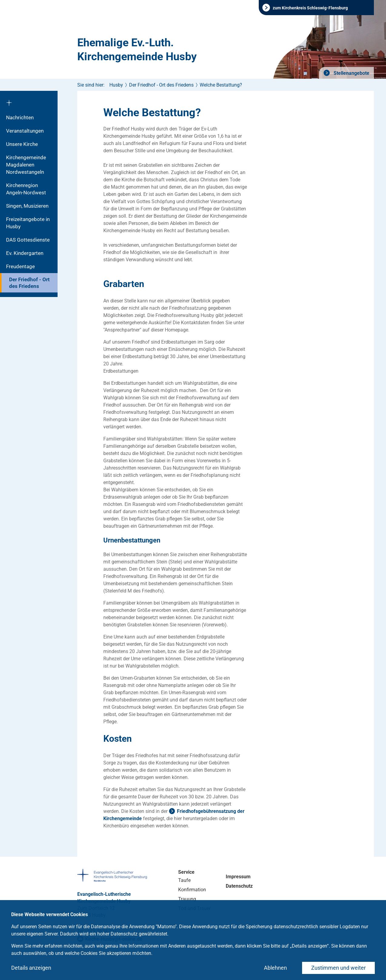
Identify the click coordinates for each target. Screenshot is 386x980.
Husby (116, 85)
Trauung (187, 899)
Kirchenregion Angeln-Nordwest (26, 189)
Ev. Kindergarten (25, 253)
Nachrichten (20, 117)
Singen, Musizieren (27, 206)
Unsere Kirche (22, 144)
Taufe (184, 880)
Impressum (238, 877)
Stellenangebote (351, 73)
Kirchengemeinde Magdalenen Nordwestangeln (26, 165)
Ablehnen (275, 968)
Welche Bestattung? (221, 85)
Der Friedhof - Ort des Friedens (29, 283)
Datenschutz (239, 886)
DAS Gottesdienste (28, 240)
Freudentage (20, 266)
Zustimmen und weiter (338, 968)
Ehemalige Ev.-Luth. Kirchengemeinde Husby (137, 50)
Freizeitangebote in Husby (28, 223)
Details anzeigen (31, 968)
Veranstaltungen (25, 131)
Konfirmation (192, 890)
